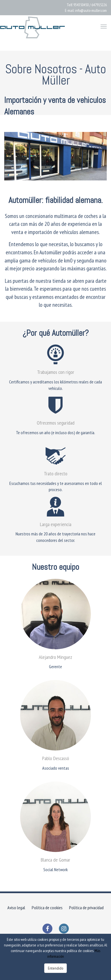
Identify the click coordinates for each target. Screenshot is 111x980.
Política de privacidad (86, 908)
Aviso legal (16, 908)
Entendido (55, 968)
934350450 (81, 5)
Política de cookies (47, 908)
